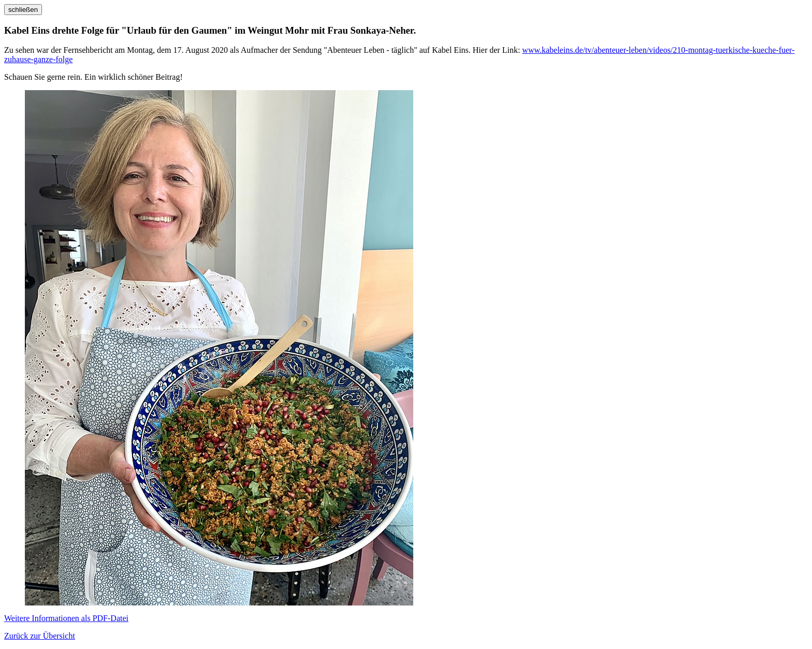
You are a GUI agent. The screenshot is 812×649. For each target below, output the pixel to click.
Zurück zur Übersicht (40, 636)
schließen (23, 10)
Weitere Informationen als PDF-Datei (66, 618)
